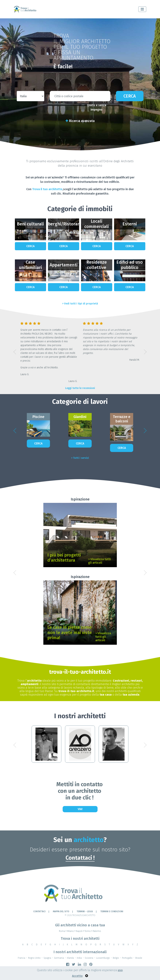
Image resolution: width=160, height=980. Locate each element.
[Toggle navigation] (142, 9)
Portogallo (127, 958)
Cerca (130, 96)
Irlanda (70, 958)
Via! (80, 809)
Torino (89, 931)
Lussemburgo (103, 958)
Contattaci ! (80, 858)
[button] (15, 352)
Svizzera (89, 958)
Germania (59, 958)
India (79, 958)
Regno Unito (34, 958)
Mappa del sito (61, 911)
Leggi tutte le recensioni (80, 388)
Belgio (116, 958)
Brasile (139, 958)
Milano (71, 931)
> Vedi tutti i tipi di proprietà (80, 304)
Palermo (97, 931)
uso (120, 970)
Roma (63, 931)
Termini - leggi (85, 911)
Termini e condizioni (112, 911)
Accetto (77, 976)
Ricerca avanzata (80, 121)
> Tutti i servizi (80, 458)
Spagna (47, 958)
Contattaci (39, 911)
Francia (21, 958)
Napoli (80, 931)
